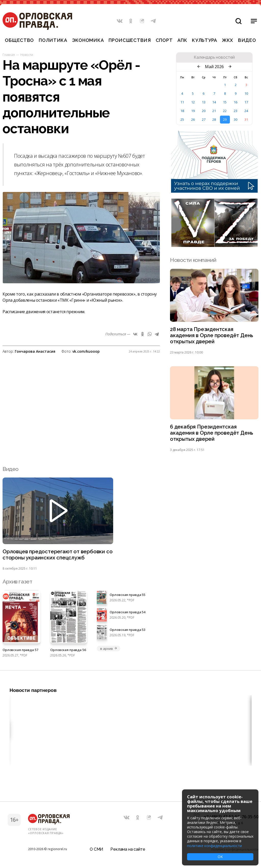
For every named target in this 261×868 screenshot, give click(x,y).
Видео (247, 40)
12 (193, 102)
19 (193, 111)
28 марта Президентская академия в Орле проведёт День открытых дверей (212, 336)
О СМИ (96, 849)
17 (246, 102)
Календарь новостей (214, 57)
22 (225, 111)
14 (214, 102)
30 (236, 119)
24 (246, 111)
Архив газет (17, 584)
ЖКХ (228, 40)
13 (204, 102)
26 (193, 119)
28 (214, 119)
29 (225, 119)
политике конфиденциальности (214, 846)
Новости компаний (193, 260)
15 (225, 102)
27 (204, 119)
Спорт (164, 40)
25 (182, 119)
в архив (109, 651)
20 (204, 111)
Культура (205, 40)
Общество (19, 40)
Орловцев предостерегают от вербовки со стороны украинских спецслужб (55, 557)
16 (236, 102)
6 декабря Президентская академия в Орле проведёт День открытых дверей (212, 435)
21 (214, 111)
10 (246, 93)
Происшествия (130, 40)
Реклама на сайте (128, 849)
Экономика (88, 40)
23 (236, 111)
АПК (182, 40)
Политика (53, 40)
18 (182, 111)
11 (182, 102)
